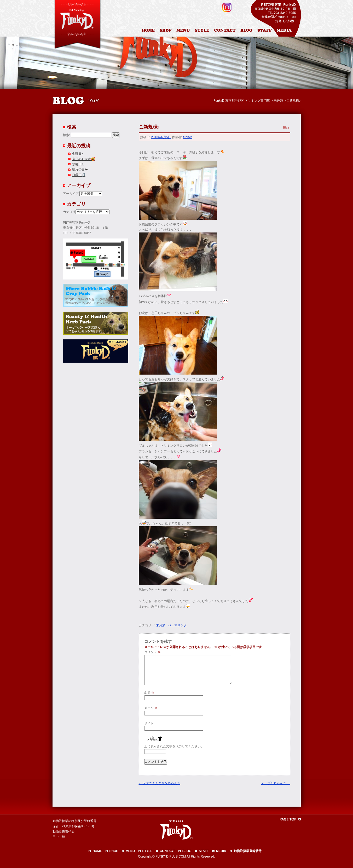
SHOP (114, 851)
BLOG (187, 851)
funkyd (187, 137)
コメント (152, 652)
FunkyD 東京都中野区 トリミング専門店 (242, 101)
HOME (149, 31)
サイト (149, 723)
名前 (149, 693)
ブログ (249, 31)
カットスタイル (203, 31)
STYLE (147, 851)
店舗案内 (166, 31)
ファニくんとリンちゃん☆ (160, 783)
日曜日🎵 (79, 175)
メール (151, 708)
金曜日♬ (78, 154)
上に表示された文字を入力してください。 (174, 746)
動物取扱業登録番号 (248, 851)
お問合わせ (227, 31)
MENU (130, 851)
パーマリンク (177, 625)
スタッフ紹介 (266, 31)
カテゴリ (69, 212)
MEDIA (221, 851)
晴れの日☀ (80, 170)
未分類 (161, 625)
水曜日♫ (78, 164)
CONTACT (167, 851)
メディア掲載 (287, 31)
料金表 (184, 31)
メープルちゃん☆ (276, 783)
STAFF (204, 851)
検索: (66, 135)
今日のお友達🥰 (83, 159)
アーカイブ (71, 194)
